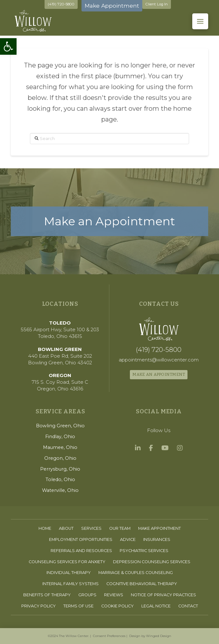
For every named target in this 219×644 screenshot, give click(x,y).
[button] (200, 21)
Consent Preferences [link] (109, 636)
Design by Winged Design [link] (150, 636)
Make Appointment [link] (112, 5)
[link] (8, 46)
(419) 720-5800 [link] (61, 4)
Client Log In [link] (157, 4)
